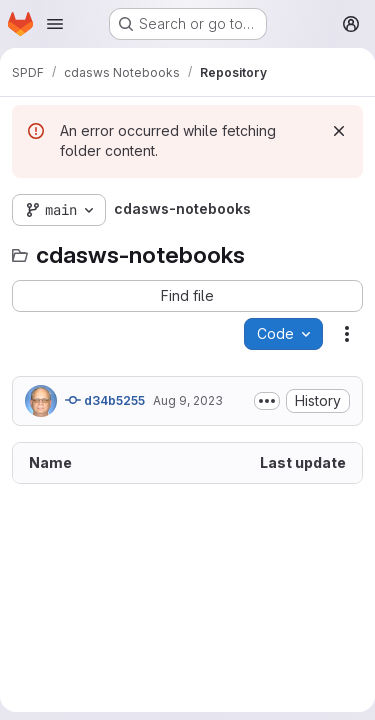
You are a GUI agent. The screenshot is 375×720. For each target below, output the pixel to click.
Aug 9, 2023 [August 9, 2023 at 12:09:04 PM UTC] (188, 400)
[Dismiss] (339, 131)
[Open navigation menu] (55, 24)
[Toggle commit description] (267, 401)
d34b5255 (105, 400)
